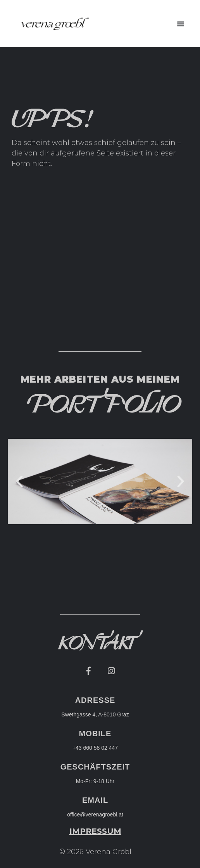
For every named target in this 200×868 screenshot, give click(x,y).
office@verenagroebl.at (95, 815)
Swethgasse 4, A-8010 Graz (95, 714)
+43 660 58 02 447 (95, 748)
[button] (181, 24)
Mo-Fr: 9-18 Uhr (95, 781)
